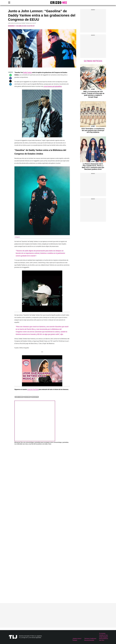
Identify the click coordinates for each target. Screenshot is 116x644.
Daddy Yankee (27, 72)
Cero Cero (102, 640)
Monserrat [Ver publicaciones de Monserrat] (17, 442)
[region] (93, 22)
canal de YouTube (33, 389)
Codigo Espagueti (103, 637)
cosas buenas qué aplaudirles (53, 86)
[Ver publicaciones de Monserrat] (35, 441)
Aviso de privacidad (89, 640)
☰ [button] (9, 3)
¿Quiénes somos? (77, 639)
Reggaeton (35, 397)
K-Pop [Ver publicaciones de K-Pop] (93, 89)
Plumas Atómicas (104, 639)
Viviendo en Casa (103, 635)
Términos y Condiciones (90, 639)
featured (27, 397)
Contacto (75, 640)
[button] (10, 75)
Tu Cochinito (102, 633)
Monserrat (11, 26)
